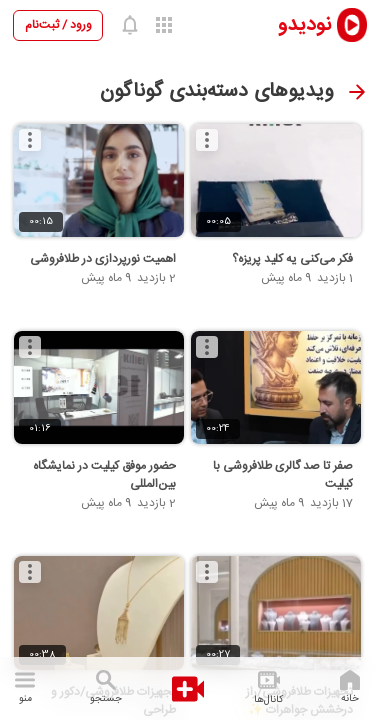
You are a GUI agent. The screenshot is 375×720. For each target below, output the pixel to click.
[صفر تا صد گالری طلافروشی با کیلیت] (276, 388)
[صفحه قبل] (357, 92)
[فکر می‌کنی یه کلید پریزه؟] (276, 181)
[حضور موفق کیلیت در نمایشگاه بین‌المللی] (99, 388)
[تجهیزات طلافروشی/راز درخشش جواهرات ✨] (276, 613)
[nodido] (309, 24)
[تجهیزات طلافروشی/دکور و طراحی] (99, 613)
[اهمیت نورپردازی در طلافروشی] (99, 181)
